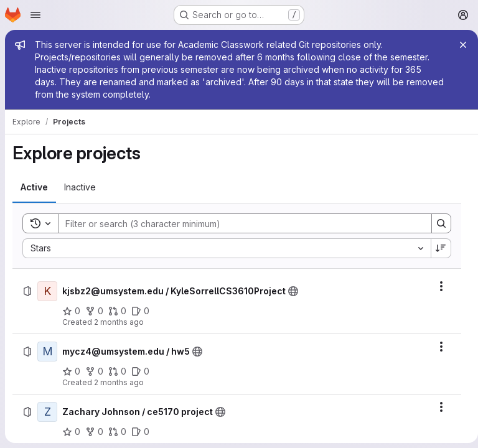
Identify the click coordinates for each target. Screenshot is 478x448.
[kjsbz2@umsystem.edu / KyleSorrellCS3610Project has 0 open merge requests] (117, 311)
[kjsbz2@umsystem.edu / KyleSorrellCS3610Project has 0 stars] (71, 311)
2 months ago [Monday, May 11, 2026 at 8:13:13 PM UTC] (119, 322)
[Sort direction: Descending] (436, 248)
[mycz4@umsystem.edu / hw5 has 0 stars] (71, 371)
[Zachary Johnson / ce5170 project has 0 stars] (71, 432)
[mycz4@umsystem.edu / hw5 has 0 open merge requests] (117, 371)
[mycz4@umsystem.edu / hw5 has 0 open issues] (140, 371)
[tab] (34, 187)
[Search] (236, 223)
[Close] (458, 45)
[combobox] (224, 248)
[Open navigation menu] (35, 15)
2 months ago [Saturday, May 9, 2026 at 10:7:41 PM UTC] (119, 382)
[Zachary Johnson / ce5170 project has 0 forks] (94, 432)
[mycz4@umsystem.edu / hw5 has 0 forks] (94, 371)
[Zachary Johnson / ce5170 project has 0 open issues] (140, 432)
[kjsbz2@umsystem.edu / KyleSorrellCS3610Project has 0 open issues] (140, 311)
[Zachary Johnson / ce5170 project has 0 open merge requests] (117, 432)
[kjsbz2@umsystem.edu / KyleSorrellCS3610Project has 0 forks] (94, 311)
